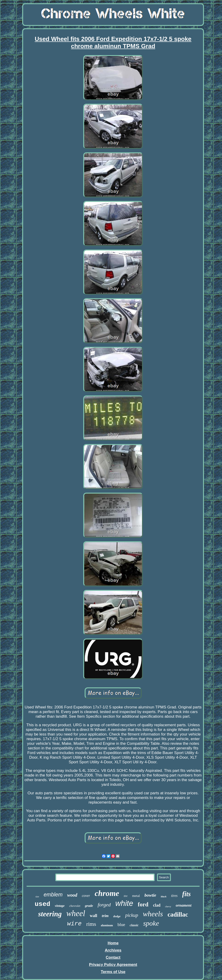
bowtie (150, 895)
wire (74, 924)
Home (113, 943)
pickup (132, 915)
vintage (60, 906)
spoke (151, 923)
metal (136, 896)
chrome (107, 893)
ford (143, 904)
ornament (184, 905)
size (37, 897)
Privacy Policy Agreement (113, 965)
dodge (117, 916)
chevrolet (75, 906)
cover (86, 896)
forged (104, 905)
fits (187, 894)
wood (72, 895)
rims (91, 924)
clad (157, 905)
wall (93, 916)
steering (50, 914)
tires (174, 896)
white (124, 903)
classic (134, 925)
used (42, 904)
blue (121, 925)
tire (126, 896)
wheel (76, 913)
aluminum (107, 925)
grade (89, 906)
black (163, 896)
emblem (53, 895)
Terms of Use (113, 972)
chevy (168, 906)
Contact (113, 957)
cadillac (178, 914)
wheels (153, 914)
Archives (113, 950)
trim (105, 916)
